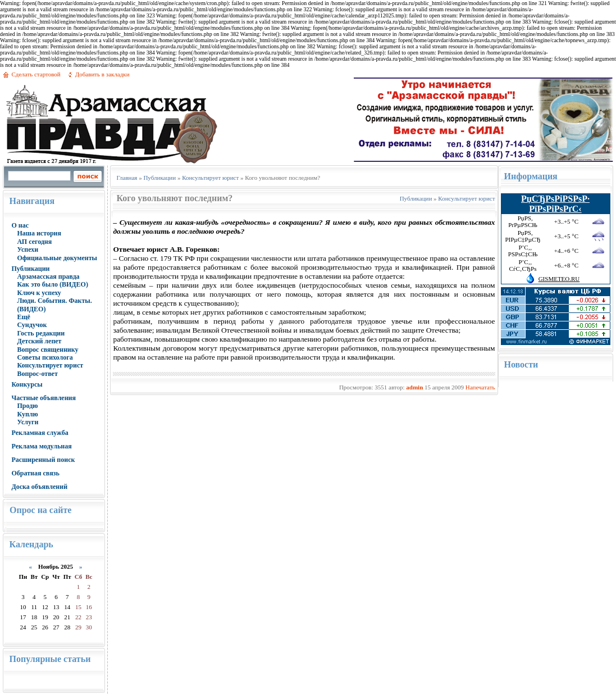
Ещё (23, 317)
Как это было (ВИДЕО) (52, 284)
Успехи (28, 250)
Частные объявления (44, 398)
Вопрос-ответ (37, 374)
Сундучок (32, 325)
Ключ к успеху (39, 293)
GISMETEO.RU (559, 279)
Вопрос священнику (47, 350)
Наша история (39, 233)
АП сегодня (34, 242)
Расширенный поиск (43, 460)
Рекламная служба (40, 433)
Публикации (30, 269)
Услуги (28, 422)
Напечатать (480, 387)
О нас (20, 225)
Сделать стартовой (36, 74)
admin (414, 387)
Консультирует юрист (50, 365)
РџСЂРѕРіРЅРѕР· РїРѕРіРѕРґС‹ (555, 204)
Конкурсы (27, 384)
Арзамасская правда (48, 276)
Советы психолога (45, 357)
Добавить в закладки (102, 74)
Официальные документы (57, 258)
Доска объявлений (39, 487)
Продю (27, 406)
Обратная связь (35, 473)
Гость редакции (41, 333)
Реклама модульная (41, 446)
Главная (127, 178)
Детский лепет (39, 341)
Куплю (27, 414)
